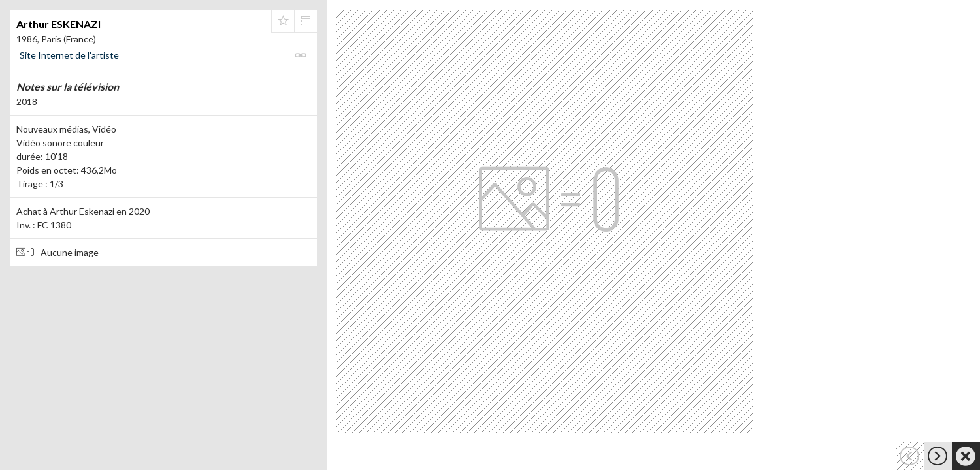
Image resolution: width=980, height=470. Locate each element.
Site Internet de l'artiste (69, 55)
